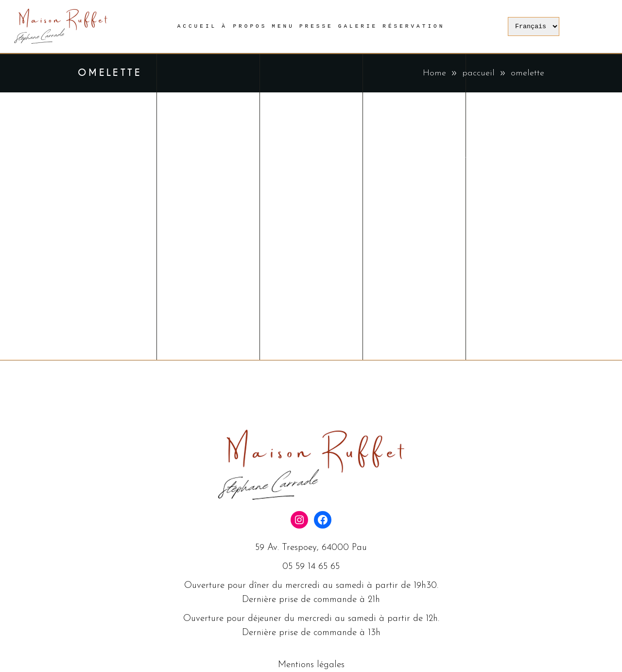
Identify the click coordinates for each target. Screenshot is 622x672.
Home (434, 73)
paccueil (478, 73)
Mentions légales (311, 665)
